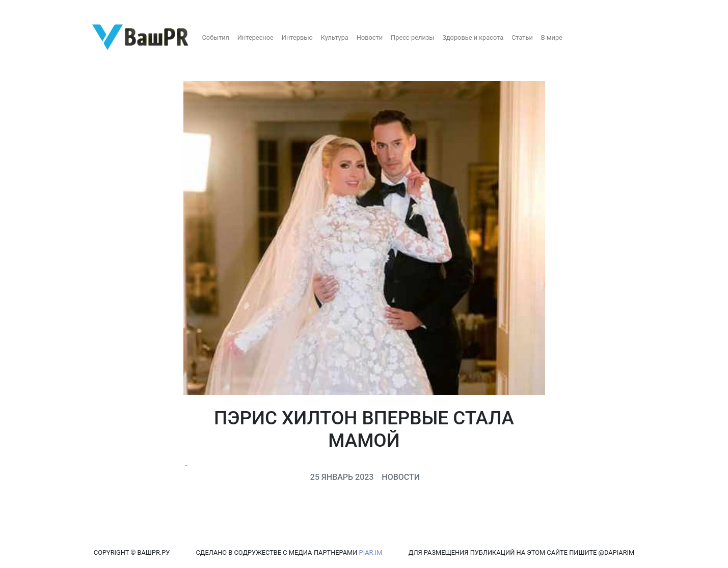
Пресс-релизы (412, 37)
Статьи (522, 37)
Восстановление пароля (101, 9)
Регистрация (28, 9)
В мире (552, 37)
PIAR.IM (371, 552)
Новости (370, 37)
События (216, 37)
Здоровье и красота (473, 37)
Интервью (297, 37)
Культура (335, 37)
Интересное (255, 37)
